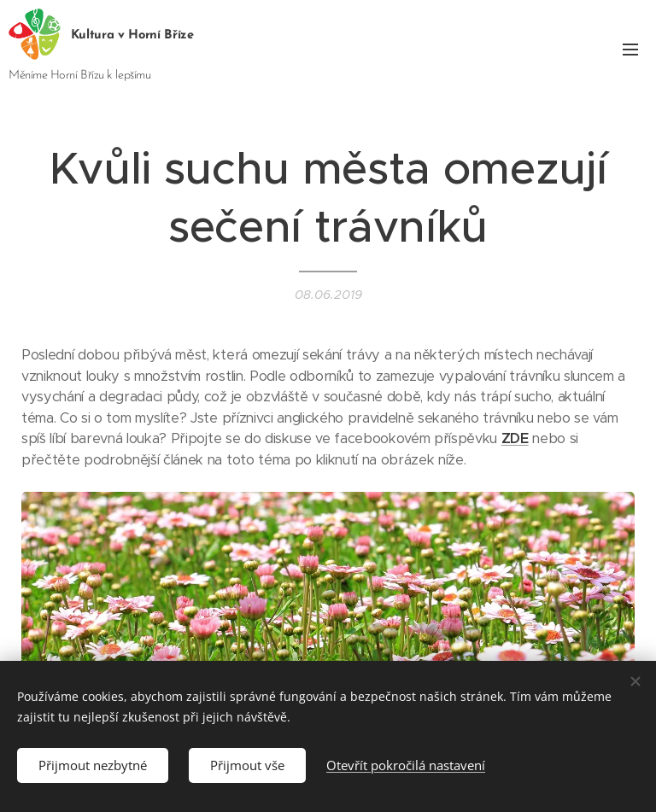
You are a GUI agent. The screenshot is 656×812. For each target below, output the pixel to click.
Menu (630, 50)
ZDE (515, 439)
